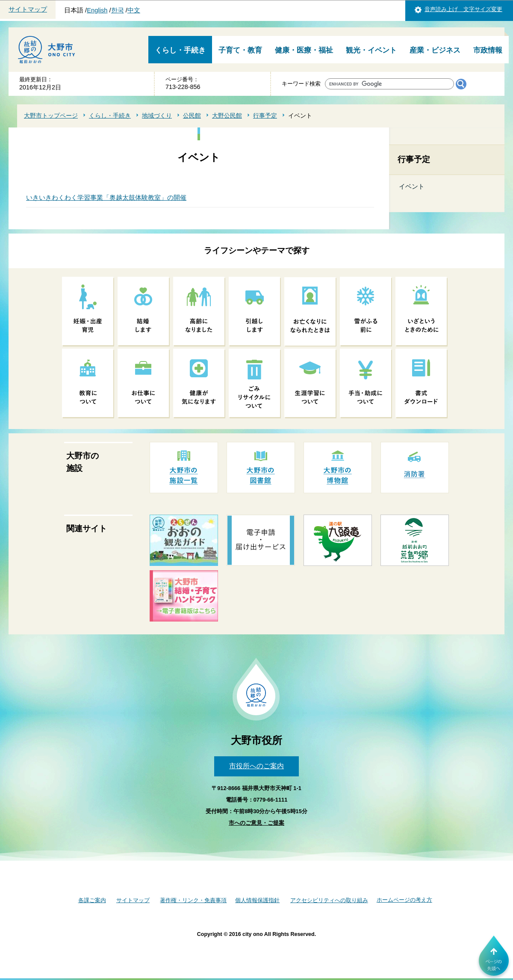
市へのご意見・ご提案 (256, 823)
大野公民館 (227, 115)
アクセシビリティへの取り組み (329, 900)
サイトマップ (28, 9)
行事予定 (265, 115)
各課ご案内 (92, 900)
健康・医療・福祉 (304, 50)
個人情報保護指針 (257, 900)
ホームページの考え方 (404, 900)
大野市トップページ (51, 115)
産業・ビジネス (435, 50)
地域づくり (157, 115)
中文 (134, 10)
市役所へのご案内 (256, 766)
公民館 (192, 115)
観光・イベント (371, 50)
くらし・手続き (180, 50)
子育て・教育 (240, 50)
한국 (118, 10)
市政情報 (488, 50)
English (97, 10)
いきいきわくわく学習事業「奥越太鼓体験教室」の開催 (106, 197)
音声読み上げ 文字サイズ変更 (463, 9)
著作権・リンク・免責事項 (193, 900)
